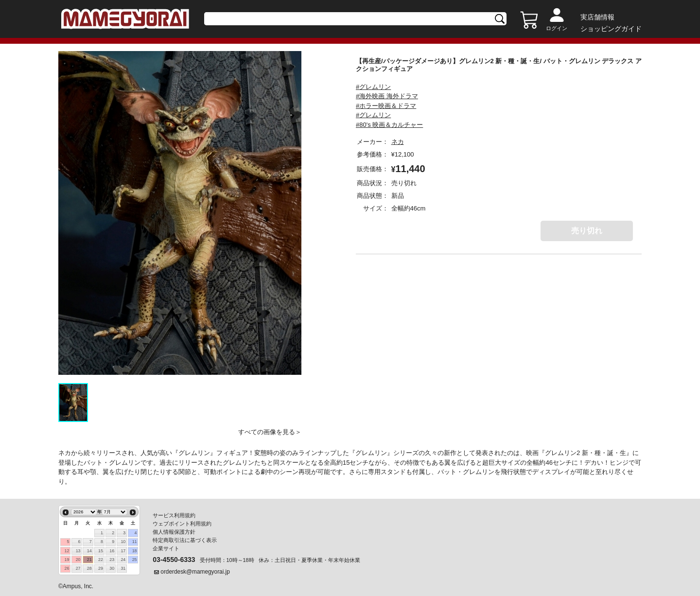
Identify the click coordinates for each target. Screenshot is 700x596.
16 (112, 551)
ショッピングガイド (611, 29)
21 (89, 560)
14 (89, 551)
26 (67, 568)
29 (101, 568)
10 (123, 542)
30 (112, 568)
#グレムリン (373, 87)
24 (123, 560)
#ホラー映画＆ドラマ (386, 106)
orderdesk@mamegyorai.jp (195, 572)
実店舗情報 (597, 17)
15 (101, 551)
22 (101, 560)
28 (89, 568)
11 (135, 542)
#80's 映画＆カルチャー (389, 125)
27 (78, 568)
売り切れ (587, 231)
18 (135, 551)
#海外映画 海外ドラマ (387, 96)
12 (67, 551)
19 (67, 560)
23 (112, 560)
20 (78, 560)
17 (123, 551)
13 (78, 551)
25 (135, 560)
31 (123, 568)
